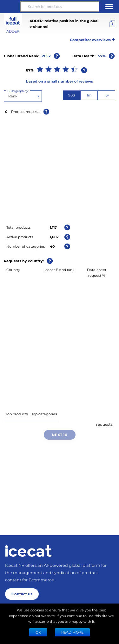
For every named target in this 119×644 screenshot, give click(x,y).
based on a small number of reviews (60, 81)
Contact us (22, 594)
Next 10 (60, 435)
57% (102, 56)
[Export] (112, 24)
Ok (38, 632)
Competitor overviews (93, 39)
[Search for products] (60, 7)
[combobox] (9, 96)
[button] (10, 7)
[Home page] (28, 551)
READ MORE (72, 632)
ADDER (13, 31)
